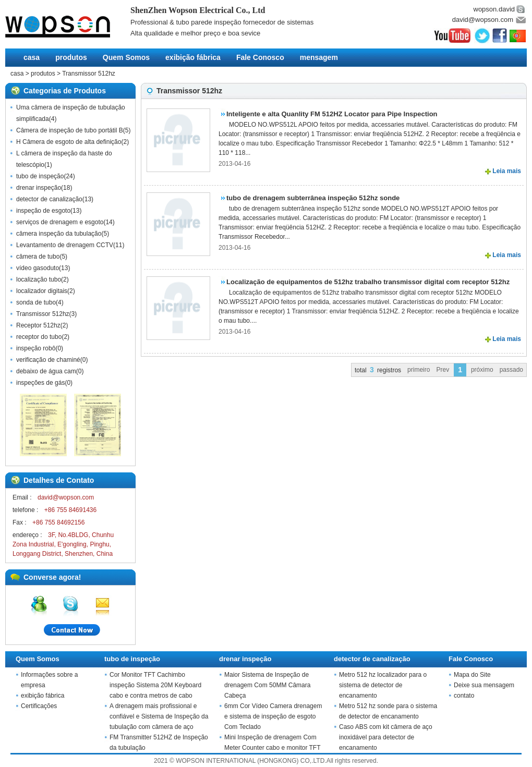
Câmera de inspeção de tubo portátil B (70, 130)
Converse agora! (52, 577)
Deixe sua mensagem (484, 685)
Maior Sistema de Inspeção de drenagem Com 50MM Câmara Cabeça (267, 685)
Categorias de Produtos (65, 91)
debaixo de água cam (46, 371)
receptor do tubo (39, 337)
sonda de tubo (36, 302)
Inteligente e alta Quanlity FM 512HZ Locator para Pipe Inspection (332, 114)
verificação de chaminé (48, 360)
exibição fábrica (193, 57)
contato (464, 696)
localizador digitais (42, 291)
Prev (443, 370)
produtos (71, 57)
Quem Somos (126, 57)
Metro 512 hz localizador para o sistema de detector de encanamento (383, 685)
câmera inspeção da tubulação (59, 234)
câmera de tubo (38, 257)
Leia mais (507, 171)
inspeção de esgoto (43, 211)
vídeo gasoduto (38, 268)
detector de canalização (49, 199)
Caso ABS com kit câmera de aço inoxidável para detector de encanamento (386, 737)
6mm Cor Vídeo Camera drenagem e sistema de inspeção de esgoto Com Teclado (273, 716)
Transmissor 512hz (89, 74)
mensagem (319, 57)
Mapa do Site (472, 675)
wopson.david (494, 9)
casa (32, 57)
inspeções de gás (40, 383)
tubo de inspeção (40, 176)
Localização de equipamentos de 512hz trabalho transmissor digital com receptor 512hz (368, 282)
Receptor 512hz (38, 325)
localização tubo (39, 279)
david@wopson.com (483, 20)
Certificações (39, 706)
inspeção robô (36, 348)
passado (511, 370)
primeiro (419, 370)
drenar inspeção (39, 188)
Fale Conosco (260, 57)
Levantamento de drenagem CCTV (65, 245)
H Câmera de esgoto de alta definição (69, 142)
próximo (482, 370)
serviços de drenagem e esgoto (60, 222)
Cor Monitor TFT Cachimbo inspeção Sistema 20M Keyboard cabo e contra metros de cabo (155, 685)
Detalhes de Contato (59, 480)
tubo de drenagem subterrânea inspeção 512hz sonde (313, 198)
